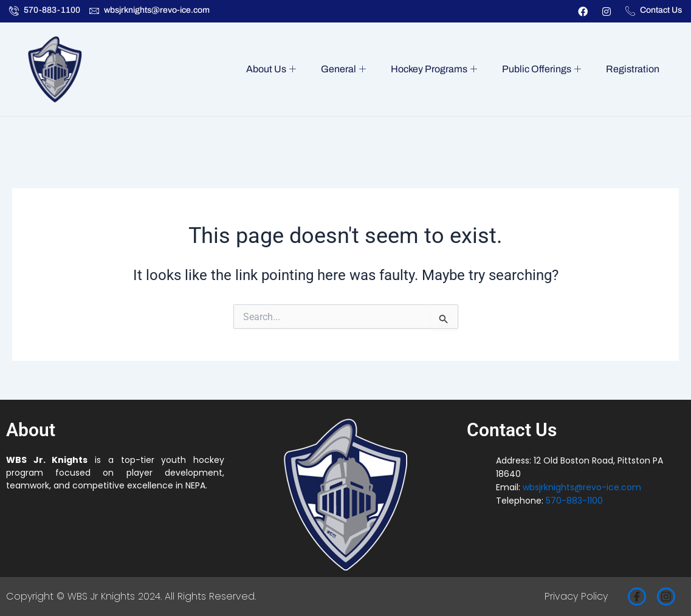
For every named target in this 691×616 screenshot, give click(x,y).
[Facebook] (637, 597)
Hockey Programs (441, 69)
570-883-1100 (574, 501)
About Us (284, 69)
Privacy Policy (576, 596)
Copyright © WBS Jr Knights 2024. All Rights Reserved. (131, 596)
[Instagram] (666, 597)
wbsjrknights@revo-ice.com (582, 487)
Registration (634, 69)
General (354, 69)
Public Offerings (546, 69)
